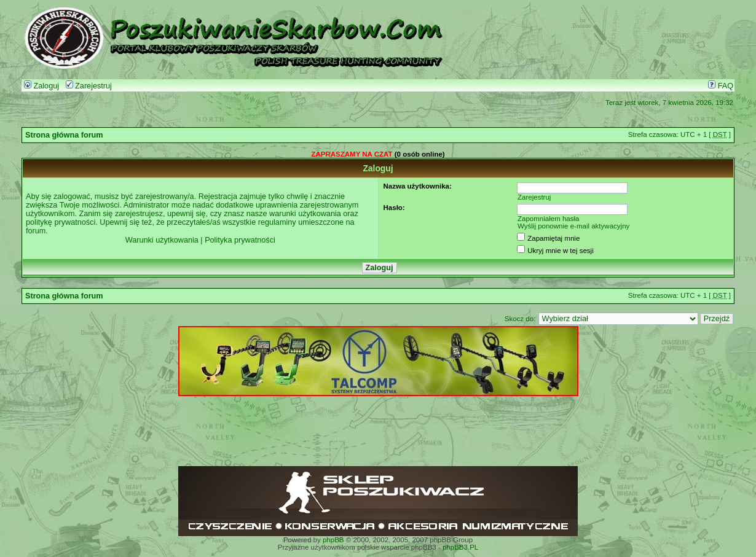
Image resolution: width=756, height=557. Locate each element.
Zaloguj (41, 86)
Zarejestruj (89, 86)
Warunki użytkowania (162, 240)
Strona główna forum (64, 135)
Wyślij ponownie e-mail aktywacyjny (573, 226)
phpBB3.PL (460, 547)
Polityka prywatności (240, 240)
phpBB (333, 540)
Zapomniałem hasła (549, 219)
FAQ (721, 86)
